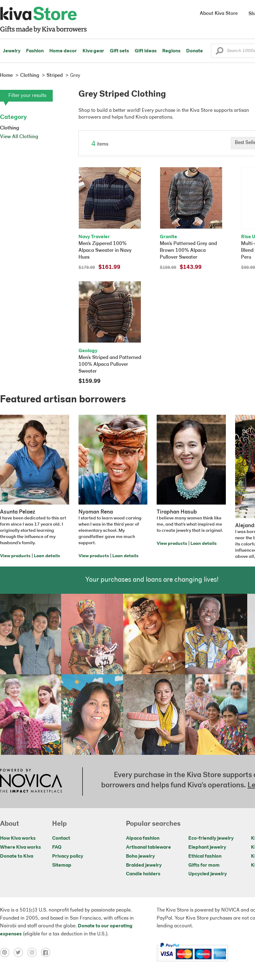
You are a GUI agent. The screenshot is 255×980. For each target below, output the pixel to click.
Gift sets (119, 51)
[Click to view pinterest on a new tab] (7, 952)
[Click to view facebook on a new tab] (47, 952)
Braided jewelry (144, 865)
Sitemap (62, 865)
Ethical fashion (205, 856)
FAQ (57, 847)
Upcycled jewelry (208, 874)
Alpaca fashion (143, 838)
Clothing (9, 128)
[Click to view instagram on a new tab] (34, 952)
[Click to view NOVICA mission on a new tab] (31, 781)
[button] (219, 52)
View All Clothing (19, 137)
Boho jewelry (140, 856)
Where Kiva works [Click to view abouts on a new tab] (20, 847)
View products (15, 556)
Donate (195, 51)
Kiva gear (93, 51)
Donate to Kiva (17, 856)
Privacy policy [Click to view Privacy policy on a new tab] (68, 856)
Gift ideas (146, 51)
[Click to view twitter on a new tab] (20, 952)
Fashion (35, 51)
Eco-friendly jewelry (211, 838)
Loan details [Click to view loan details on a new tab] (47, 556)
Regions (171, 51)
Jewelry (12, 51)
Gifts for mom (204, 865)
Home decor (63, 51)
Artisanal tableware (148, 847)
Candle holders (143, 874)
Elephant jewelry (207, 847)
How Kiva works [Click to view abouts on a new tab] (18, 838)
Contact (61, 838)
